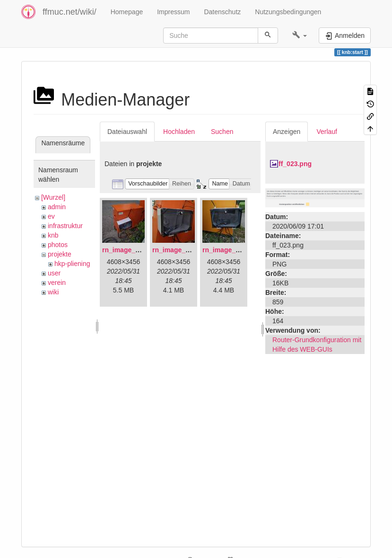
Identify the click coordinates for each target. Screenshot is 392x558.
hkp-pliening (72, 264)
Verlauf (327, 132)
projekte (60, 254)
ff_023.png (295, 164)
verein (57, 283)
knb (53, 235)
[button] (300, 35)
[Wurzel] (53, 197)
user (54, 273)
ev (51, 216)
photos (58, 245)
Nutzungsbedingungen (288, 12)
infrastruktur (65, 226)
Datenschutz (222, 12)
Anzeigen (287, 132)
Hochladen (179, 132)
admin (57, 207)
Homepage (127, 12)
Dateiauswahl (127, 132)
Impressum (173, 12)
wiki (53, 292)
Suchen (222, 132)
